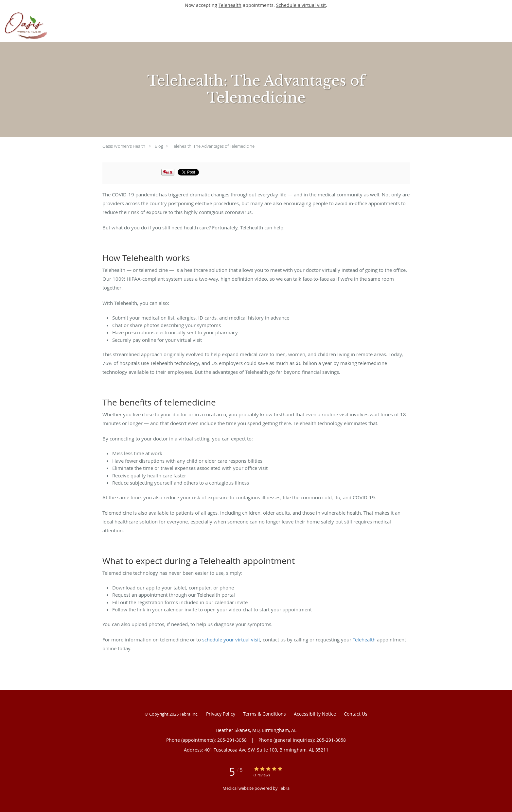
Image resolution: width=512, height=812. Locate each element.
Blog (159, 146)
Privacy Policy (221, 714)
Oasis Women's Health (124, 146)
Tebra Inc (188, 714)
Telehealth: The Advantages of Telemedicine (213, 146)
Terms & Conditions (265, 714)
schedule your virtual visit (231, 639)
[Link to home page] (66, 26)
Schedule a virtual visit (301, 5)
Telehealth (230, 5)
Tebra (284, 788)
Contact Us (356, 714)
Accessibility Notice (315, 714)
